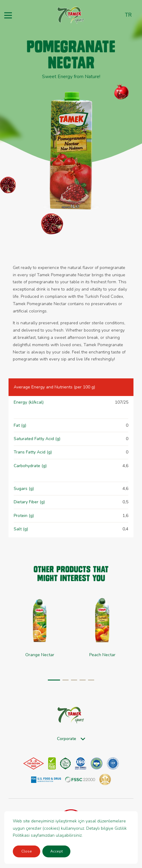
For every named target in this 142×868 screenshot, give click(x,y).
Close (27, 851)
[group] (102, 633)
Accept (57, 851)
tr (128, 15)
